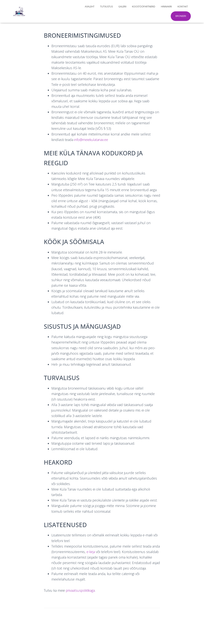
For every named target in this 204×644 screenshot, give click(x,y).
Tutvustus (106, 7)
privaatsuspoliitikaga (81, 590)
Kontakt (183, 7)
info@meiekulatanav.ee (92, 140)
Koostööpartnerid (144, 7)
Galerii (122, 7)
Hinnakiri (166, 7)
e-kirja (91, 552)
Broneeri (181, 16)
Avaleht (90, 7)
